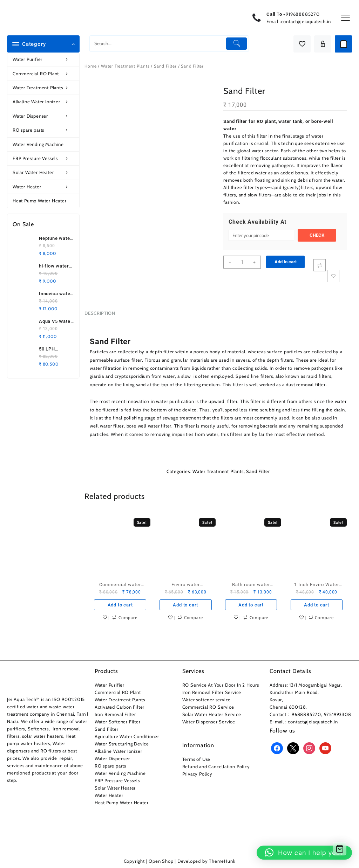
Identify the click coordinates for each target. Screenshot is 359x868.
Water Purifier (44, 59)
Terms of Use (197, 759)
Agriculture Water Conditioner (127, 736)
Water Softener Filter (118, 722)
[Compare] (320, 265)
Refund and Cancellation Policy (216, 766)
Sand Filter (165, 66)
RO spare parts (44, 130)
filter (261, 136)
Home (90, 66)
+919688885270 (301, 14)
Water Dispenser (44, 116)
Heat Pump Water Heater (40, 201)
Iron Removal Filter (115, 714)
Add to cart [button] (120, 605)
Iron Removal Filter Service (212, 692)
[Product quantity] (242, 262)
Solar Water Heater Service (212, 714)
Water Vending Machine (38, 144)
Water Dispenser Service (209, 722)
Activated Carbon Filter (120, 707)
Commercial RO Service (208, 707)
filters (265, 195)
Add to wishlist (333, 276)
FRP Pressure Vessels (44, 158)
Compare (128, 617)
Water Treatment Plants (44, 88)
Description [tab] (100, 313)
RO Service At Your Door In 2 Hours (221, 685)
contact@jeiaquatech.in (306, 21)
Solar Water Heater (44, 172)
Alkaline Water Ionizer (44, 102)
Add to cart (286, 262)
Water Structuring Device (122, 744)
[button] (304, 853)
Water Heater (44, 187)
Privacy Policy (197, 774)
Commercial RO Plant (44, 74)
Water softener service (207, 700)
